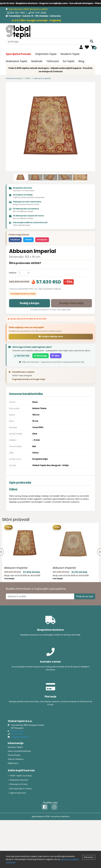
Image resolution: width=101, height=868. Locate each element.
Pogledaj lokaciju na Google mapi (28, 379)
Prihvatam (89, 857)
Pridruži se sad (85, 596)
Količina (13, 273)
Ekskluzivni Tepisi (16, 61)
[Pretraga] (92, 41)
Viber (56, 356)
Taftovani (53, 61)
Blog (81, 61)
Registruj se (13, 763)
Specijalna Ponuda (18, 54)
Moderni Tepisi (70, 54)
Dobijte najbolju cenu (51, 337)
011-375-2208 (39, 13)
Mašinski (37, 61)
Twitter (28, 240)
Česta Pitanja (14, 755)
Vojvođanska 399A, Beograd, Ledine (28, 9)
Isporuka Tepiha (15, 747)
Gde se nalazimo (16, 759)
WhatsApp (41, 356)
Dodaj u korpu (30, 303)
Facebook (15, 240)
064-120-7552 (18, 13)
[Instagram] (54, 807)
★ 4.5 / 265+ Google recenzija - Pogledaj (36, 20)
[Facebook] (45, 807)
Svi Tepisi (69, 61)
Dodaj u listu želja (71, 303)
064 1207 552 (22, 356)
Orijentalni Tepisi (46, 54)
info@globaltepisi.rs (20, 737)
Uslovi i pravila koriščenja (19, 751)
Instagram (42, 240)
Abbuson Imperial (16, 568)
